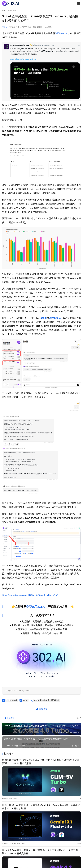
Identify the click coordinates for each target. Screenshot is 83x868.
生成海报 (9, 718)
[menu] (79, 3)
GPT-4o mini (61, 33)
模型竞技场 (55, 318)
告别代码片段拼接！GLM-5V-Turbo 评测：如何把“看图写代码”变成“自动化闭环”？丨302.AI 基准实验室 (41, 762)
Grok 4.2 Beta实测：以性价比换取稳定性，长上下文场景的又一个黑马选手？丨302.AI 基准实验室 (40, 852)
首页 (4, 11)
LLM (25, 700)
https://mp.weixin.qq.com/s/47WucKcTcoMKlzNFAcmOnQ (30, 595)
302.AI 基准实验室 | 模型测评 (46, 700)
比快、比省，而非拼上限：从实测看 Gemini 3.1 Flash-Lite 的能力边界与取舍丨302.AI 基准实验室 (41, 807)
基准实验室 (37, 27)
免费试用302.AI (36, 607)
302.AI (5, 27)
